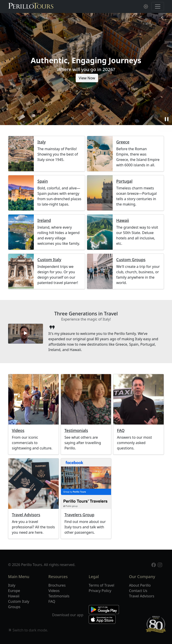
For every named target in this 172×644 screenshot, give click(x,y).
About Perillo (140, 585)
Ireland (44, 220)
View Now (87, 78)
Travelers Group (80, 515)
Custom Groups (131, 260)
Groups (14, 607)
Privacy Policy (100, 591)
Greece (123, 142)
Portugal (124, 181)
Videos (18, 430)
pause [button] (167, 119)
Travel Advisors (26, 515)
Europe (14, 591)
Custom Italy (49, 260)
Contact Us (138, 591)
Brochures (57, 585)
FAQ (121, 430)
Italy (42, 142)
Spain (43, 181)
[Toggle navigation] (158, 7)
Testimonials (76, 430)
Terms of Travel (101, 585)
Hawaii (123, 220)
